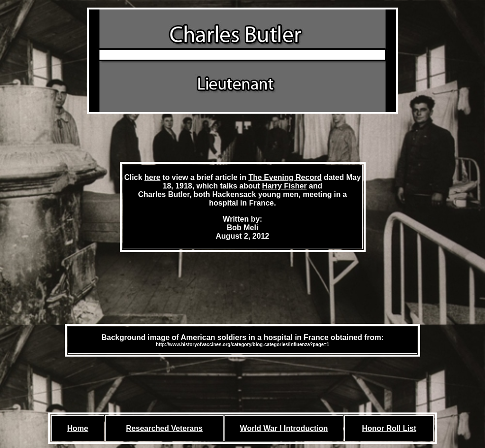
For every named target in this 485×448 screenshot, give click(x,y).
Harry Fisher (284, 186)
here (153, 177)
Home (78, 428)
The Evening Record (285, 177)
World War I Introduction (284, 428)
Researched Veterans (164, 428)
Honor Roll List (389, 428)
